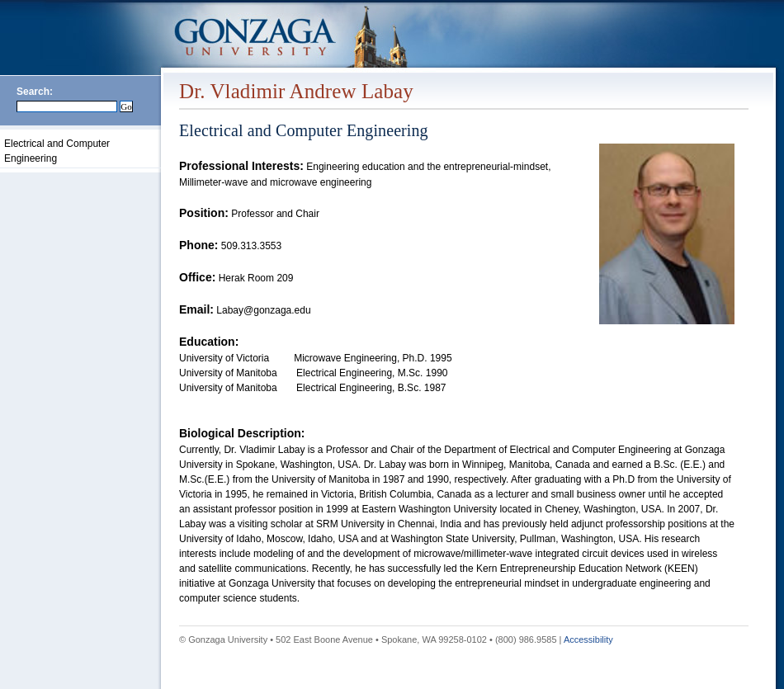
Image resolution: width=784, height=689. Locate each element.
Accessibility (588, 639)
